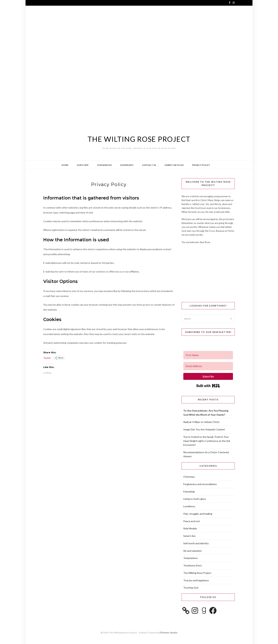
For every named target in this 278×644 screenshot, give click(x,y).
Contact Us (149, 165)
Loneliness (189, 506)
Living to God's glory (195, 499)
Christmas (189, 477)
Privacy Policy (201, 165)
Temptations (191, 558)
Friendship (189, 492)
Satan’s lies (189, 536)
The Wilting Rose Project (139, 139)
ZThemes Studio (168, 633)
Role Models (190, 528)
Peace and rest (192, 521)
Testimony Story (193, 565)
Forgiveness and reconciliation (200, 484)
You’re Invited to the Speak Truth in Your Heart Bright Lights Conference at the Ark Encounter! (207, 441)
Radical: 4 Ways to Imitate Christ (201, 422)
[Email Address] (208, 366)
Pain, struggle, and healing (198, 514)
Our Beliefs (127, 165)
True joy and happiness (196, 580)
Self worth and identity (196, 543)
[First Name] (208, 355)
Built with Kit (208, 386)
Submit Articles (174, 165)
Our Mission (104, 165)
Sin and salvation (193, 551)
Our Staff (83, 165)
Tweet (47, 358)
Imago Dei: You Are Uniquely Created (204, 429)
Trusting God (191, 588)
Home (65, 165)
